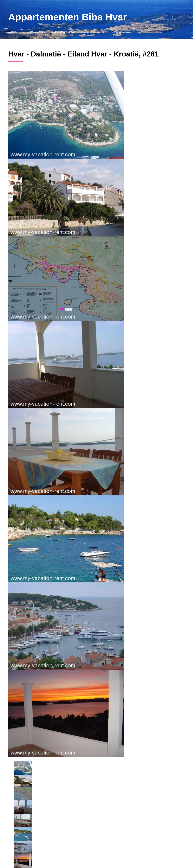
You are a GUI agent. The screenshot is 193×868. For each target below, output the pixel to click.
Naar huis (13, 32)
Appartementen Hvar (122, 32)
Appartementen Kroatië (34, 32)
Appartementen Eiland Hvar (93, 32)
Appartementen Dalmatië (63, 32)
